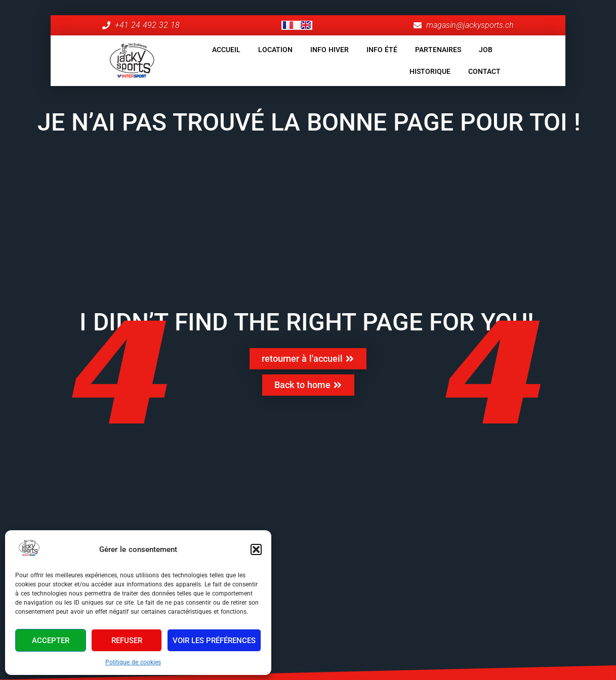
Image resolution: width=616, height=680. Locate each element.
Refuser (127, 641)
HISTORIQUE (430, 71)
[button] (256, 549)
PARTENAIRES (438, 50)
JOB (486, 50)
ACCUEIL (226, 50)
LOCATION (275, 50)
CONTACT (484, 71)
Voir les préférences (214, 641)
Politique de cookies (133, 662)
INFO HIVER (330, 50)
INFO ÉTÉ (382, 50)
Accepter (51, 641)
